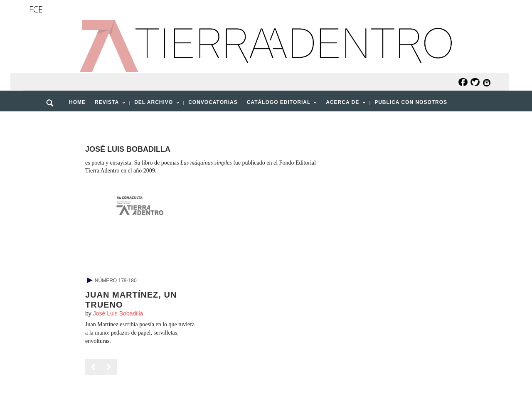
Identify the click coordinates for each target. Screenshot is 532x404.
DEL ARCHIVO (154, 105)
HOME (77, 102)
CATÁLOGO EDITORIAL (280, 105)
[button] (53, 121)
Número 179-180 (116, 281)
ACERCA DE (343, 105)
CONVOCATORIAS (213, 102)
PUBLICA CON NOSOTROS (411, 102)
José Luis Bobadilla (118, 313)
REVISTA (108, 105)
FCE (36, 9)
